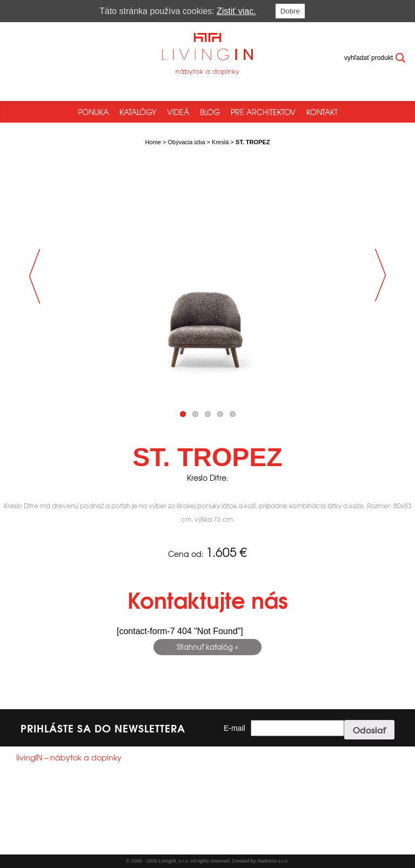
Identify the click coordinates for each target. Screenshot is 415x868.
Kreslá (220, 142)
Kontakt (322, 112)
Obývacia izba (186, 142)
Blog (210, 112)
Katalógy (138, 112)
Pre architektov (263, 112)
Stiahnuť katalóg (205, 647)
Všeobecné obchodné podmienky (64, 843)
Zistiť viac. (236, 11)
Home (153, 142)
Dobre (290, 11)
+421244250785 (54, 810)
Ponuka (93, 112)
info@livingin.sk (59, 819)
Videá (178, 112)
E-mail (235, 728)
